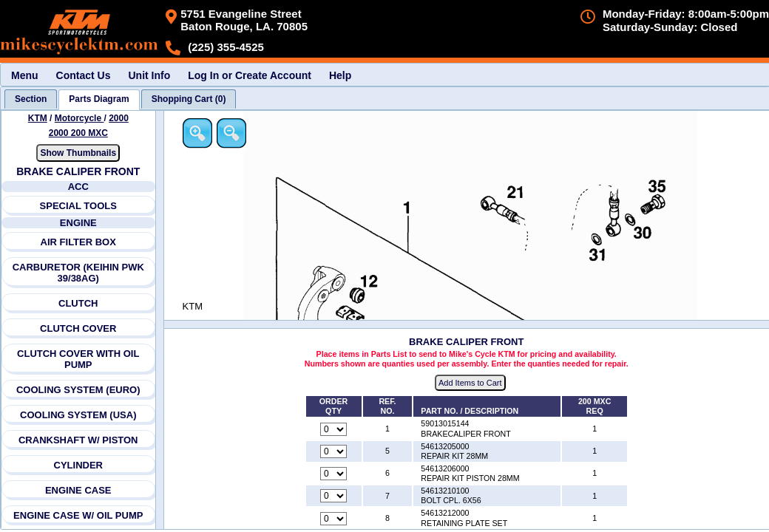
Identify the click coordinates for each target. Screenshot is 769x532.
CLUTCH (78, 303)
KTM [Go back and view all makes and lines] (38, 118)
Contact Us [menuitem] (84, 75)
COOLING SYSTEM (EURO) (78, 390)
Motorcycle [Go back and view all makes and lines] (79, 118)
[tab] (31, 99)
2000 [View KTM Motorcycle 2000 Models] (119, 118)
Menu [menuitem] (25, 75)
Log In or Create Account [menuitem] (250, 75)
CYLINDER (78, 465)
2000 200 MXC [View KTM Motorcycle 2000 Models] (78, 133)
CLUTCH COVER (78, 328)
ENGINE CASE (78, 490)
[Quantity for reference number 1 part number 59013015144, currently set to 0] (334, 429)
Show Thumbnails (79, 153)
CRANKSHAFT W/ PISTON (78, 440)
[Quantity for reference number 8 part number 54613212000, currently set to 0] (334, 519)
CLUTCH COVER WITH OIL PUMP (78, 359)
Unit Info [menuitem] (149, 75)
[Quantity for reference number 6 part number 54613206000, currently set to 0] (334, 474)
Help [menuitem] (340, 75)
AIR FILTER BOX (78, 242)
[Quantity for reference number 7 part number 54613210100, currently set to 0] (334, 497)
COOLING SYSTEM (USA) (78, 415)
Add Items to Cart (471, 383)
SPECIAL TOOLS (78, 206)
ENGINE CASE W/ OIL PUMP (78, 515)
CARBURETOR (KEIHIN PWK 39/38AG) (78, 273)
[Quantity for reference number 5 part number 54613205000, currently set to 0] (334, 451)
